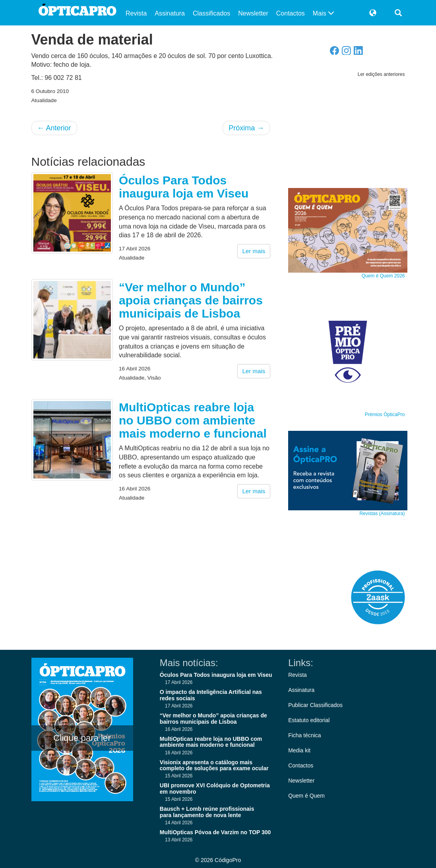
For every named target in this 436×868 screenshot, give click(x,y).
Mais (324, 13)
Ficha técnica (304, 735)
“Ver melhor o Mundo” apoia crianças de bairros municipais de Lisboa (191, 300)
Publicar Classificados (315, 705)
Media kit (299, 750)
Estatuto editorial (309, 720)
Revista (136, 13)
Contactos (291, 13)
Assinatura (170, 13)
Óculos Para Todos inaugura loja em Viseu (184, 187)
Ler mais (254, 251)
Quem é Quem (306, 796)
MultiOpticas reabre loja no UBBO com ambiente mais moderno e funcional (193, 420)
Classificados (211, 13)
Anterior (54, 128)
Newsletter (253, 13)
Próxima (246, 128)
